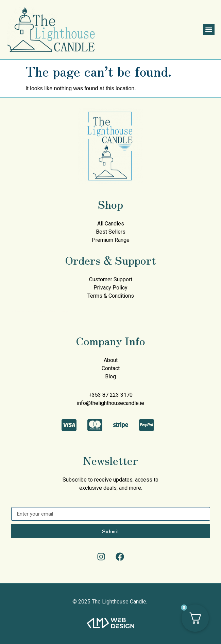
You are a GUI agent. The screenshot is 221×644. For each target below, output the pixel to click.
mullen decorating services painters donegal (40, 311)
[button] (209, 29)
